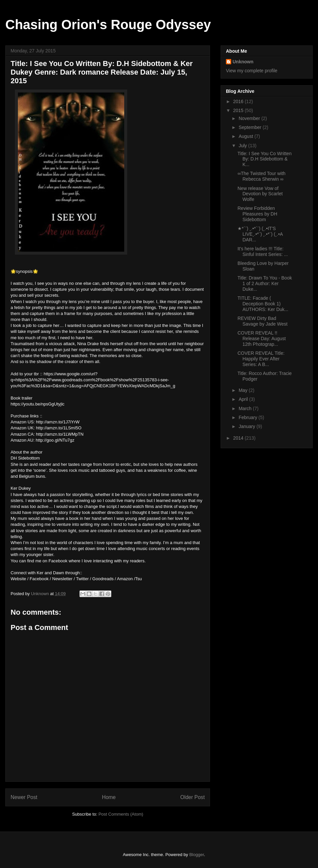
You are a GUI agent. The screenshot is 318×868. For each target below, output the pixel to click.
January (247, 426)
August (246, 136)
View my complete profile (252, 71)
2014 (239, 438)
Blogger (196, 855)
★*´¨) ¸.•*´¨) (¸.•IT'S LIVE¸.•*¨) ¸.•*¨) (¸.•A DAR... (260, 234)
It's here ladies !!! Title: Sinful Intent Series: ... (263, 251)
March (246, 408)
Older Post (192, 797)
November (250, 118)
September (250, 127)
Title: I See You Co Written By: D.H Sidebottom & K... (265, 159)
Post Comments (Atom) (121, 814)
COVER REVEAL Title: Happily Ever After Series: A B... (261, 359)
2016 (239, 101)
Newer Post (24, 797)
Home (109, 797)
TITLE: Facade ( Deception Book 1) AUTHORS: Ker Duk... (263, 304)
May (243, 390)
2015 (239, 110)
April (244, 399)
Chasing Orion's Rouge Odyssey (108, 25)
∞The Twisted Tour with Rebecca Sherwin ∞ (262, 176)
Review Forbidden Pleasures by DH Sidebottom (257, 214)
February (248, 417)
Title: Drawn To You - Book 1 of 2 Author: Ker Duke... (265, 283)
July (243, 146)
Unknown (243, 62)
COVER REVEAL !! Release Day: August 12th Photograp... (262, 339)
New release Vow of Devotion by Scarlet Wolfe (260, 194)
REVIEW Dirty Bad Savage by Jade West (263, 321)
